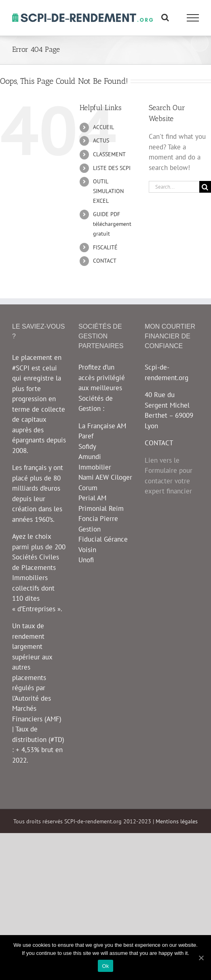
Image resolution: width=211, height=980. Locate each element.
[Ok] (201, 958)
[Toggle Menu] (193, 18)
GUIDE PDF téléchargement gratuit (112, 224)
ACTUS (101, 140)
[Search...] (174, 187)
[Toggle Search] (165, 17)
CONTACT (105, 261)
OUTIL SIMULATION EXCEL (108, 191)
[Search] (205, 187)
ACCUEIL (103, 127)
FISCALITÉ (105, 247)
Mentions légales (177, 821)
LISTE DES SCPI (112, 168)
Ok (105, 966)
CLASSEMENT (109, 154)
